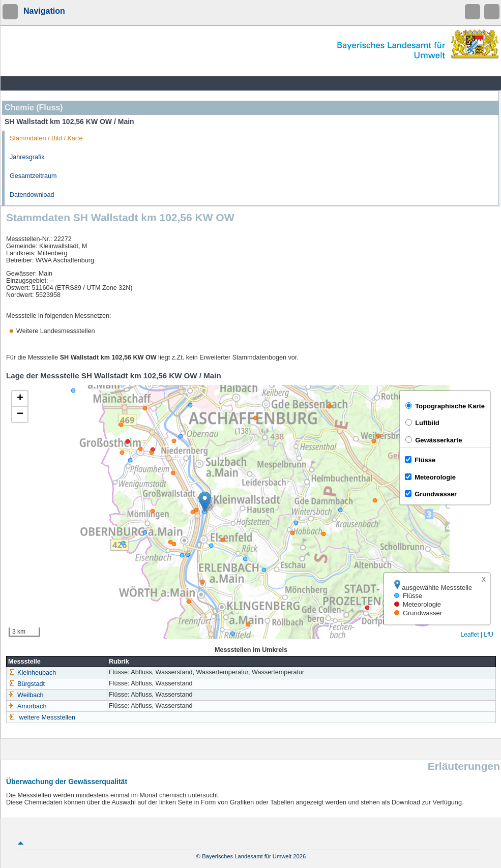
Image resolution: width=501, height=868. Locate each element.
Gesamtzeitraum (33, 176)
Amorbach (27, 706)
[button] (205, 502)
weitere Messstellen (48, 717)
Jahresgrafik (27, 157)
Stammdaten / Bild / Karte (46, 138)
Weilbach (26, 695)
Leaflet (469, 635)
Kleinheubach (32, 673)
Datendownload (32, 195)
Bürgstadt (26, 684)
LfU (489, 635)
